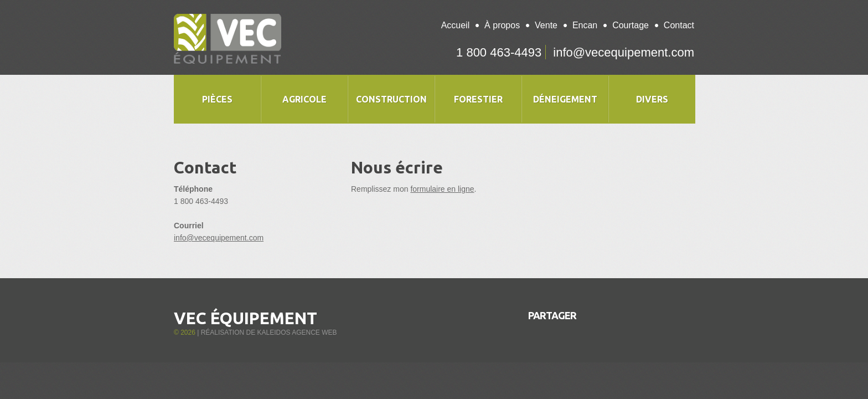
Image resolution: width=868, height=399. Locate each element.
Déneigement (565, 99)
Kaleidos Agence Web (297, 332)
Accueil (456, 25)
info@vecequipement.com (624, 52)
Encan (585, 25)
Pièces (217, 99)
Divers (652, 99)
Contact (679, 25)
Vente (546, 25)
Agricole (304, 99)
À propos (502, 25)
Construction (391, 99)
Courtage (631, 25)
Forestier (478, 99)
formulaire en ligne (442, 189)
